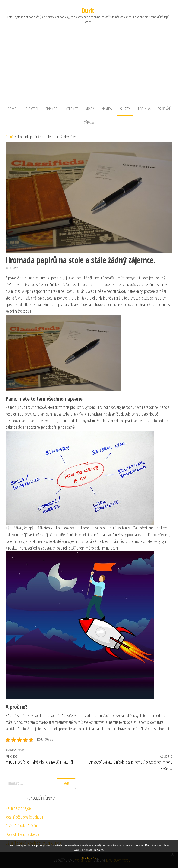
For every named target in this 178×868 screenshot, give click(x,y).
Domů (10, 137)
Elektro (32, 109)
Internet (71, 109)
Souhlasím (89, 858)
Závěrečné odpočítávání (22, 825)
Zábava (89, 123)
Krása (90, 109)
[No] (172, 854)
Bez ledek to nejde (18, 808)
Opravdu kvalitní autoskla (22, 834)
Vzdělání (164, 109)
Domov (13, 109)
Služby (125, 109)
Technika (144, 109)
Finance (51, 109)
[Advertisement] (89, 67)
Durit (88, 11)
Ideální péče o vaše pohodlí (24, 817)
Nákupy (107, 109)
